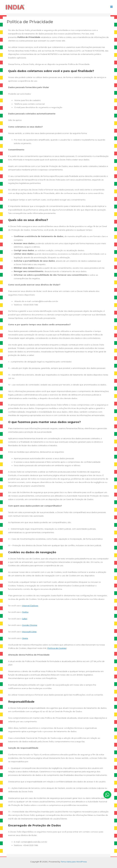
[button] (107, 795)
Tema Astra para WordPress (74, 862)
